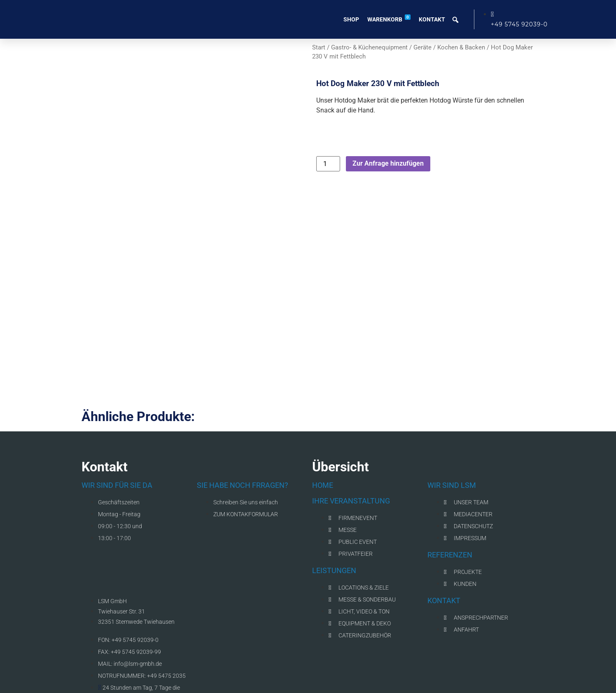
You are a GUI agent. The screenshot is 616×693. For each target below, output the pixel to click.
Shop (351, 19)
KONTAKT (444, 573)
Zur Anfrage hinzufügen (388, 163)
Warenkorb (389, 19)
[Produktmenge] (328, 164)
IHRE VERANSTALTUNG (351, 473)
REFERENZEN (450, 527)
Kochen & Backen (461, 47)
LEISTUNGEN (334, 543)
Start (319, 47)
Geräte (422, 47)
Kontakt (432, 19)
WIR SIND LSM (452, 458)
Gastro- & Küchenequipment (369, 47)
